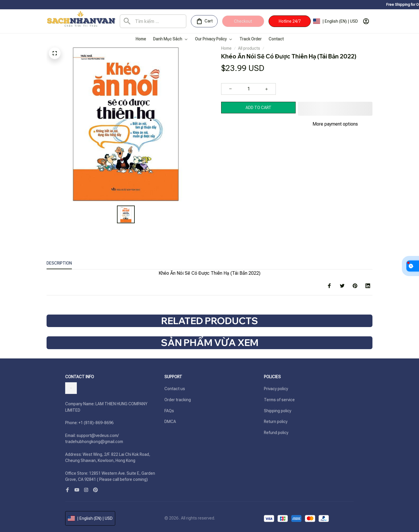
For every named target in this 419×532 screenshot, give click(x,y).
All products (249, 48)
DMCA (170, 422)
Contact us (175, 389)
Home (226, 48)
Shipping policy (278, 411)
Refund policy (276, 433)
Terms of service (279, 400)
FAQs (169, 411)
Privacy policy (276, 389)
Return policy (276, 422)
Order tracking (178, 400)
